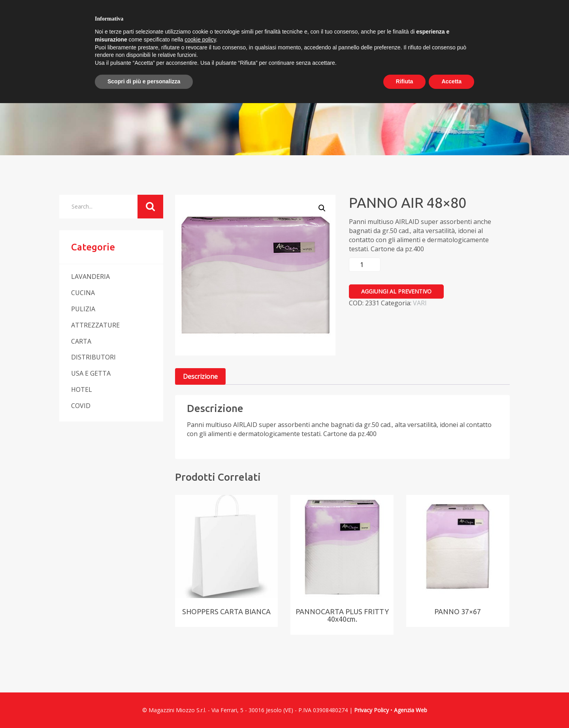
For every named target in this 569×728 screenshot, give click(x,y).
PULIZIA (83, 309)
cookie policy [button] (200, 40)
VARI (420, 303)
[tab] (200, 377)
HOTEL (82, 389)
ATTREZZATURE (95, 325)
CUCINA (83, 293)
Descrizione (200, 376)
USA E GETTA (91, 373)
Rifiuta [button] (405, 81)
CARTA (81, 341)
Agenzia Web (411, 710)
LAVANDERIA (90, 277)
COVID (81, 406)
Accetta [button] (451, 81)
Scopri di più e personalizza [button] (144, 81)
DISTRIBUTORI (93, 357)
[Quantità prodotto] (365, 265)
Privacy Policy (371, 710)
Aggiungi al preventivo (396, 291)
